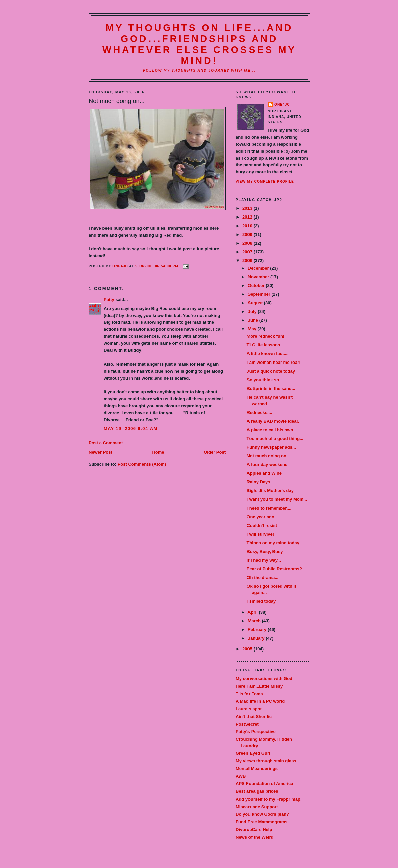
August (256, 303)
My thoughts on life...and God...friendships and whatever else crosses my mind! (199, 44)
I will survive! (260, 534)
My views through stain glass (266, 761)
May (253, 329)
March (255, 621)
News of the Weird (255, 837)
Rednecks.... (259, 412)
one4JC (282, 104)
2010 (248, 226)
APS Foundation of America (264, 784)
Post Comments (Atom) (142, 464)
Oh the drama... (262, 577)
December (259, 268)
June (254, 320)
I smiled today (261, 601)
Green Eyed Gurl (253, 753)
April (253, 612)
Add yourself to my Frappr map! (269, 799)
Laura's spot (249, 709)
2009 (248, 234)
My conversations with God (264, 678)
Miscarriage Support (257, 807)
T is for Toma (249, 694)
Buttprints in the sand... (271, 388)
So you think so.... (265, 380)
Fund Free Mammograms (262, 822)
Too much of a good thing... (275, 439)
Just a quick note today (271, 371)
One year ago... (262, 517)
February (258, 630)
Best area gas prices (257, 791)
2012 (248, 217)
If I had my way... (264, 560)
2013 (248, 208)
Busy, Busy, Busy (265, 551)
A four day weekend (267, 465)
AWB (241, 776)
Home (158, 452)
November (259, 277)
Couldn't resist (262, 525)
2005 (248, 649)
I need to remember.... (269, 508)
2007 (248, 252)
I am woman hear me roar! (273, 362)
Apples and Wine (264, 473)
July (253, 312)
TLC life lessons (263, 345)
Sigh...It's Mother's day (270, 491)
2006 (248, 260)
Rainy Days (258, 482)
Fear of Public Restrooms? (274, 569)
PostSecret (247, 724)
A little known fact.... (267, 354)
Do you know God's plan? (262, 814)
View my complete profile (265, 182)
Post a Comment (106, 443)
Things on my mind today (273, 543)
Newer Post (101, 452)
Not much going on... (268, 456)
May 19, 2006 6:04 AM (131, 428)
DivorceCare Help (254, 829)
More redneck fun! (265, 336)
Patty (109, 300)
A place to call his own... (272, 430)
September (260, 294)
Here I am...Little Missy (259, 686)
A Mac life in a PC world (260, 701)
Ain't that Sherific (254, 716)
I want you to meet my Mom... (277, 499)
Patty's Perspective (256, 732)
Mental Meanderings (257, 769)
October (257, 285)
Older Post (215, 452)
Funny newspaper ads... (271, 447)
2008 (248, 243)
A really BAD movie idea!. (273, 421)
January (257, 638)
